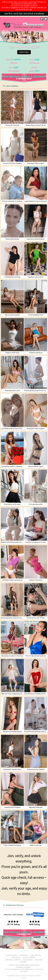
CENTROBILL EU (27, 969)
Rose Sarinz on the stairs (12, 504)
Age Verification (28, 960)
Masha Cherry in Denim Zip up (36, 125)
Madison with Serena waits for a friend (14, 542)
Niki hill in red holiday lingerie (12, 732)
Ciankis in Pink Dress (36, 580)
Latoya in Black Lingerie (36, 466)
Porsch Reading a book (36, 315)
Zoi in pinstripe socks (36, 504)
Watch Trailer (24, 52)
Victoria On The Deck (12, 125)
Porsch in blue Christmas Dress (36, 656)
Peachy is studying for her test (36, 542)
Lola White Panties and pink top (12, 580)
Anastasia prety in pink (12, 391)
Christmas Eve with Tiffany (36, 618)
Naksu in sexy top (36, 845)
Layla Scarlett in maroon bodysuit (36, 201)
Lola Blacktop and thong (12, 277)
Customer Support (11, 955)
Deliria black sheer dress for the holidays (14, 618)
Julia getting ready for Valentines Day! (14, 466)
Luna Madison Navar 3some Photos (13, 429)
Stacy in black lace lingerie (12, 845)
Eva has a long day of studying (12, 201)
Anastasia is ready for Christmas (12, 656)
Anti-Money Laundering (13, 960)
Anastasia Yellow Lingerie (36, 163)
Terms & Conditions (29, 957)
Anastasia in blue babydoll (36, 769)
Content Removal (35, 955)
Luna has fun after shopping (12, 163)
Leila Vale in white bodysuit (36, 239)
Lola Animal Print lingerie (12, 807)
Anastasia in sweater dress (12, 769)
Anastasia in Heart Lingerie (36, 429)
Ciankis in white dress (12, 353)
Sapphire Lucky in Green (36, 277)
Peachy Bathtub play (12, 239)
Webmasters (23, 955)
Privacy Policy (16, 957)
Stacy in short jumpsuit (12, 315)
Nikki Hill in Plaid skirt (36, 807)
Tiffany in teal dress (36, 353)
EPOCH (15, 969)
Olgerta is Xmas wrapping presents (13, 694)
